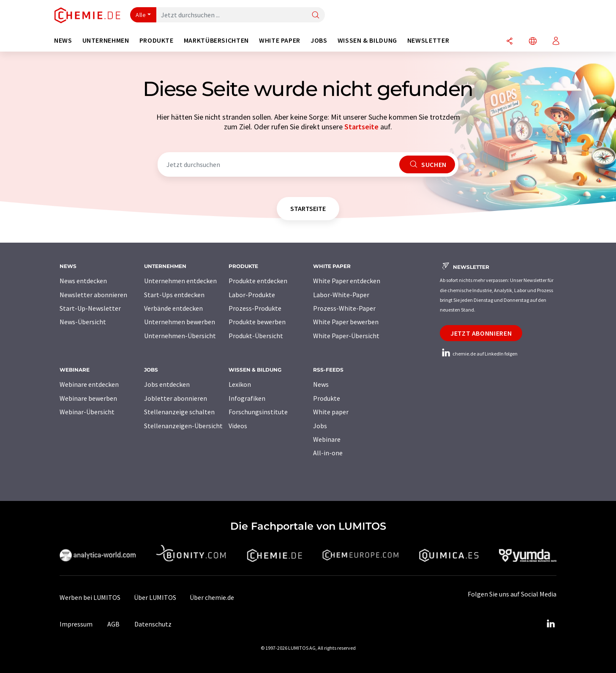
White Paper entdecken (347, 281)
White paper (331, 412)
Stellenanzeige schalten (179, 412)
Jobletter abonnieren (176, 398)
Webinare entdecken (89, 384)
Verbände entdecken (173, 308)
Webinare (327, 439)
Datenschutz (153, 624)
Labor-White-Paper (341, 295)
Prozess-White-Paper (344, 308)
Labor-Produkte (252, 295)
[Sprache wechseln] (533, 42)
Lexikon (240, 384)
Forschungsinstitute (258, 412)
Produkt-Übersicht (256, 336)
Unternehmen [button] (106, 40)
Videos (238, 426)
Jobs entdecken (167, 384)
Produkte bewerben (257, 322)
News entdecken (83, 281)
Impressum (76, 624)
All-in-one (328, 453)
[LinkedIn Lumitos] (551, 624)
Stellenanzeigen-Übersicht (183, 426)
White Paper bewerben (346, 322)
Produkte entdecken (258, 281)
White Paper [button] (280, 40)
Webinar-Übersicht (87, 412)
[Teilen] (510, 42)
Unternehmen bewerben (180, 322)
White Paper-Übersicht (346, 336)
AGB (113, 624)
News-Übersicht (83, 322)
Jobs (320, 426)
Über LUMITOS (155, 597)
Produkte (327, 398)
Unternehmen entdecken (180, 281)
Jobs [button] (319, 40)
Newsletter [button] (428, 40)
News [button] (63, 40)
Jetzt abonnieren (481, 333)
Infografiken (247, 398)
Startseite (361, 127)
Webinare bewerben (88, 398)
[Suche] (316, 15)
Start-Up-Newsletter (90, 308)
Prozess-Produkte (255, 308)
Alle (141, 15)
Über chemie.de (212, 597)
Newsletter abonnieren (93, 295)
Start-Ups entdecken (174, 295)
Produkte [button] (157, 40)
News (321, 384)
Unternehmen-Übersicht (180, 336)
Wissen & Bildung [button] (367, 40)
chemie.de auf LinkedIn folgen (479, 354)
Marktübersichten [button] (216, 40)
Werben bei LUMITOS (90, 597)
